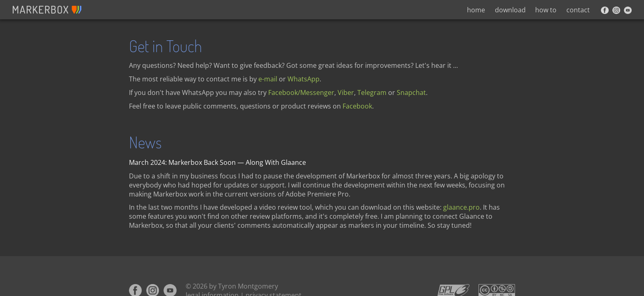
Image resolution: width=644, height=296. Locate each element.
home (476, 10)
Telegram (372, 92)
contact (578, 10)
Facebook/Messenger (301, 92)
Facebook (357, 106)
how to (546, 10)
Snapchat (411, 92)
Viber (346, 92)
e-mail (268, 79)
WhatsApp (304, 79)
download (510, 10)
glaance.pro (461, 207)
